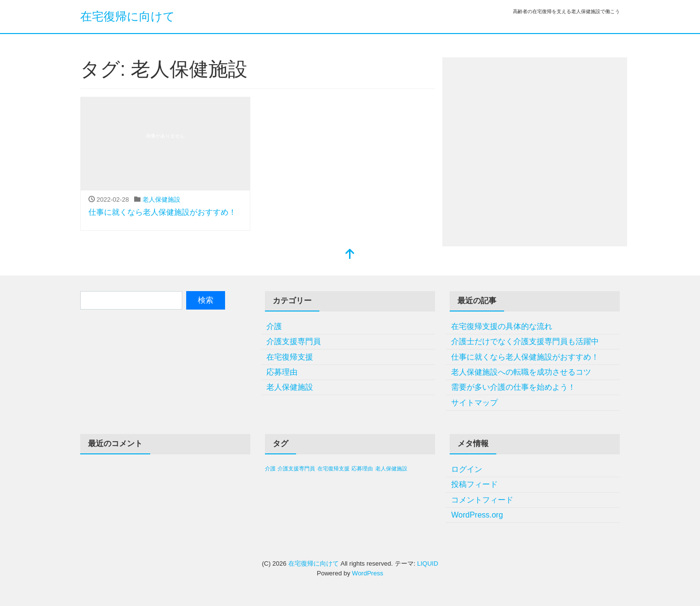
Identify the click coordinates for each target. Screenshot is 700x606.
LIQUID (428, 563)
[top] (350, 255)
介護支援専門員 (294, 341)
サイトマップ (474, 403)
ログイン (467, 469)
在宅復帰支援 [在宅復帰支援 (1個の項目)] (333, 468)
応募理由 (282, 372)
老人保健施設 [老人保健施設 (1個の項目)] (391, 468)
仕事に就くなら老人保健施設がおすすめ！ (162, 212)
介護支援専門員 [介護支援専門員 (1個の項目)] (296, 468)
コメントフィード (482, 500)
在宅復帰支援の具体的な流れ (502, 326)
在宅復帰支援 (290, 357)
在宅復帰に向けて (128, 16)
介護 (274, 326)
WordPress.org (477, 515)
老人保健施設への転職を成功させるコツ (521, 372)
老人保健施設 (161, 199)
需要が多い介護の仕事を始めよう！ (513, 387)
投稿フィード (474, 484)
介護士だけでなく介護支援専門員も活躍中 (525, 341)
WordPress (367, 573)
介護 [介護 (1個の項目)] (270, 468)
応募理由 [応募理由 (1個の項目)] (362, 468)
